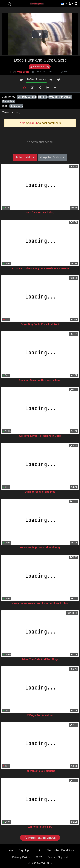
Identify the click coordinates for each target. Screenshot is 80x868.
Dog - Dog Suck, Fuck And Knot (40, 324)
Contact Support (58, 857)
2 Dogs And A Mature (40, 715)
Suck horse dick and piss (40, 492)
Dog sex (42, 97)
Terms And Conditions (61, 850)
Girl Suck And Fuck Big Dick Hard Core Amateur (40, 268)
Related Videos (25, 158)
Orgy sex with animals (60, 97)
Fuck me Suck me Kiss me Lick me (40, 380)
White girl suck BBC (40, 827)
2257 (39, 857)
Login (38, 850)
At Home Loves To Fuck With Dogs (40, 436)
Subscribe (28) (40, 67)
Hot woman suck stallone (40, 771)
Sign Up (24, 850)
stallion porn (16, 106)
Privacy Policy (21, 857)
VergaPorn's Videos (52, 158)
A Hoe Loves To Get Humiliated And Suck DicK (40, 603)
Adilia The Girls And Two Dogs (40, 659)
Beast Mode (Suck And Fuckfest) (40, 548)
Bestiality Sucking (27, 97)
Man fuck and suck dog (40, 212)
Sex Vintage (8, 101)
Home (9, 850)
